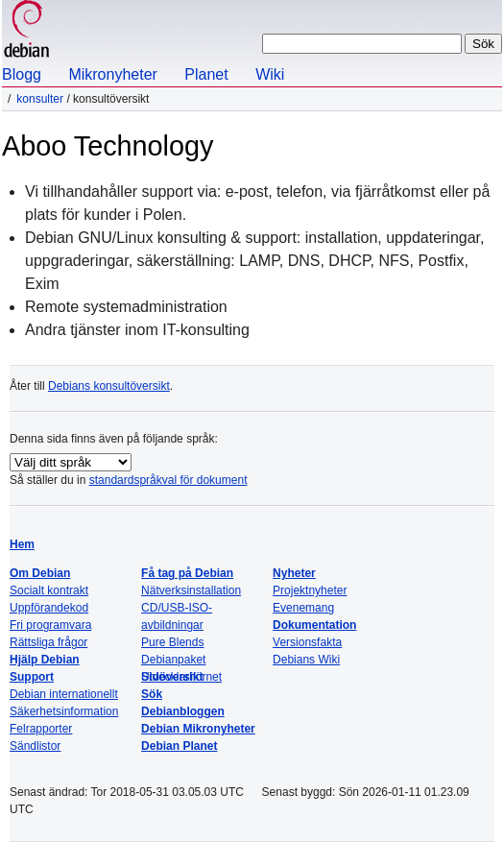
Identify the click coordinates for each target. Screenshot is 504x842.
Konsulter (40, 99)
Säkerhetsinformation (64, 711)
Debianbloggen (183, 711)
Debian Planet (179, 746)
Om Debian (40, 573)
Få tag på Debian (187, 573)
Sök (152, 694)
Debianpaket (173, 660)
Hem (22, 544)
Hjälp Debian (45, 660)
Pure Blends (172, 642)
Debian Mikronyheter (198, 729)
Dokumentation (314, 625)
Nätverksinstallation (191, 590)
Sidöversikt (172, 677)
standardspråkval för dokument (168, 480)
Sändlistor (35, 746)
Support (32, 677)
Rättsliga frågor (48, 642)
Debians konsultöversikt (109, 386)
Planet (206, 74)
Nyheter (294, 573)
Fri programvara (50, 625)
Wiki (270, 74)
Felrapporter (41, 729)
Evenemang (303, 608)
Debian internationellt (64, 694)
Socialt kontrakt (49, 590)
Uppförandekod (49, 608)
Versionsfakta (307, 642)
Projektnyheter (310, 590)
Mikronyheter (112, 74)
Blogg (22, 74)
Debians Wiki (306, 660)
